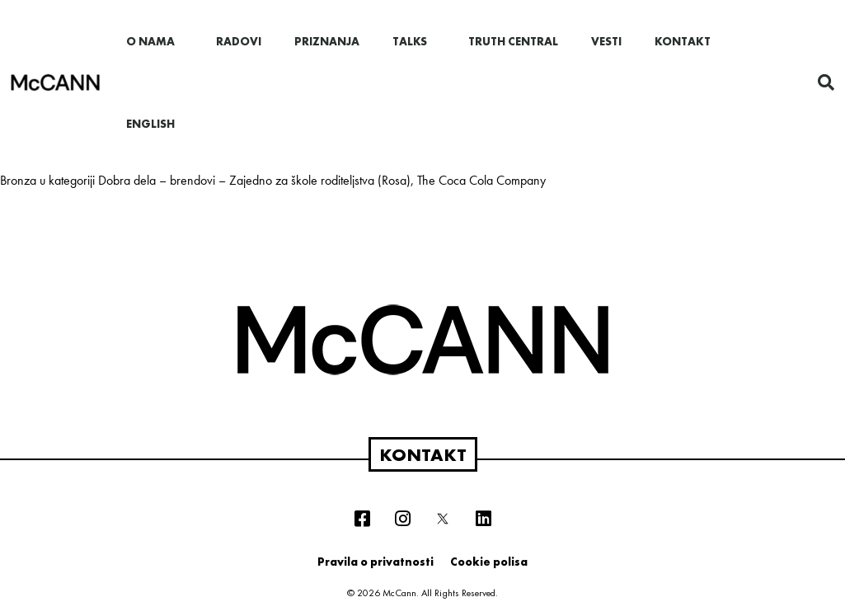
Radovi (239, 41)
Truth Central (513, 41)
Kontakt (683, 41)
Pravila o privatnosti (376, 562)
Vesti (606, 41)
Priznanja (327, 41)
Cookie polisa (489, 562)
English (150, 124)
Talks (414, 41)
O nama (155, 41)
